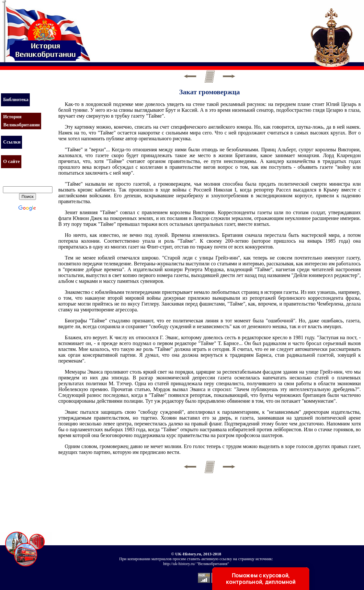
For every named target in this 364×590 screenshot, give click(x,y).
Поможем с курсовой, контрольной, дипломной (261, 579)
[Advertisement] (212, 28)
